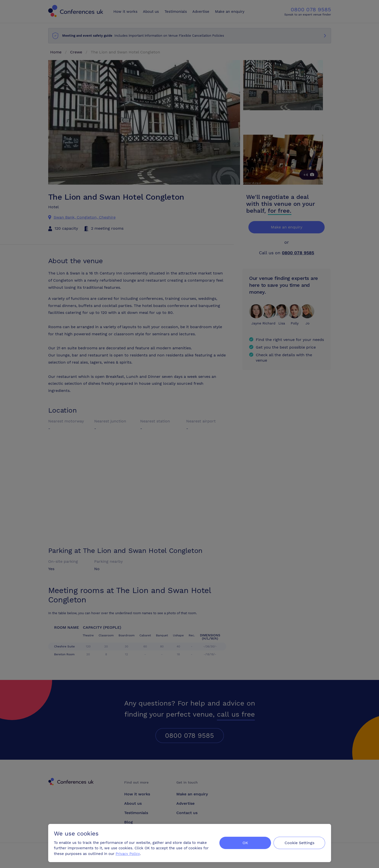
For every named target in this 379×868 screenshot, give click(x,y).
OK (245, 843)
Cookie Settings (299, 843)
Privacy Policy (128, 853)
